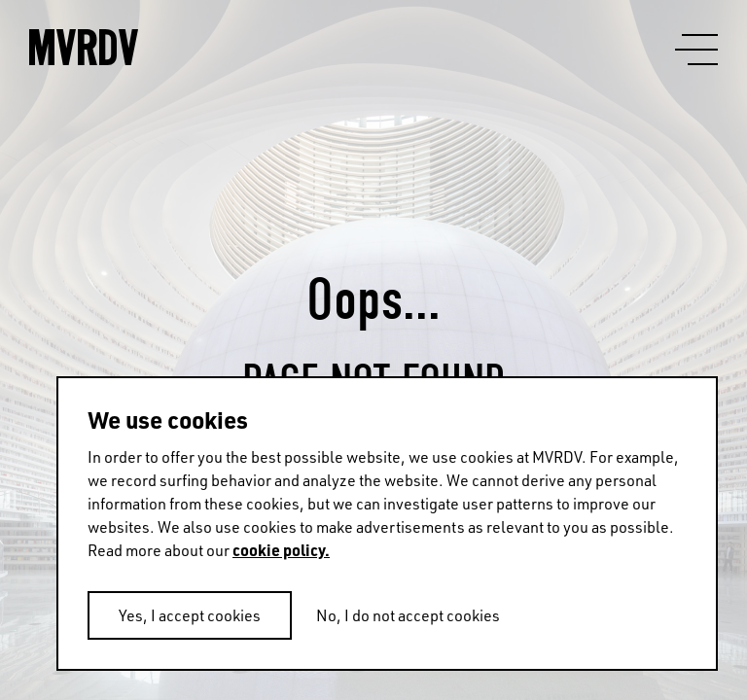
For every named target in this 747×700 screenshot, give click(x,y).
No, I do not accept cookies (408, 615)
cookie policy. (281, 550)
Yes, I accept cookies (190, 615)
